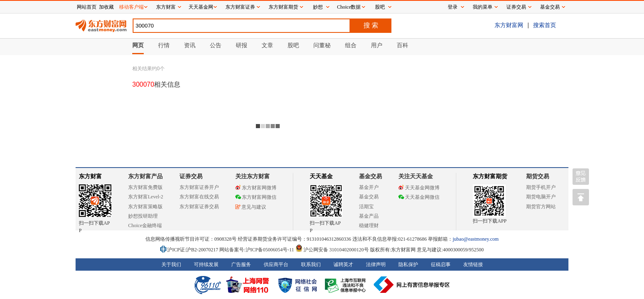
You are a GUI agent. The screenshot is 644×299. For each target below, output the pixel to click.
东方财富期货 (490, 176)
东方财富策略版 (145, 207)
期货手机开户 (541, 187)
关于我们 (171, 264)
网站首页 (87, 7)
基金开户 (369, 187)
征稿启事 (441, 264)
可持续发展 (206, 264)
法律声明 (376, 264)
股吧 (380, 7)
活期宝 (366, 207)
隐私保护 (408, 264)
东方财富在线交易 (199, 197)
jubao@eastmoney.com (476, 239)
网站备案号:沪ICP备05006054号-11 (257, 250)
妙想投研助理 (143, 216)
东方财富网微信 (256, 197)
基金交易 (369, 197)
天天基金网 (201, 7)
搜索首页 (545, 25)
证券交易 (516, 7)
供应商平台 (276, 264)
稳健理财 (369, 225)
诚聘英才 (343, 264)
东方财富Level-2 (146, 197)
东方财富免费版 (145, 187)
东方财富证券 (240, 7)
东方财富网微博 (256, 188)
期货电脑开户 (541, 197)
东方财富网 (509, 25)
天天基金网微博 (419, 188)
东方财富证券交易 (199, 207)
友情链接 (473, 264)
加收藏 (106, 7)
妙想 (318, 7)
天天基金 (321, 176)
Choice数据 (349, 7)
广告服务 (241, 264)
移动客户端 (131, 7)
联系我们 (311, 264)
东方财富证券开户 (199, 187)
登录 (453, 7)
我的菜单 (483, 7)
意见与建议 (251, 207)
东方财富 (90, 176)
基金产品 (369, 216)
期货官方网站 (541, 207)
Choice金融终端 (145, 225)
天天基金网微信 (419, 197)
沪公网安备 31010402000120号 (332, 250)
